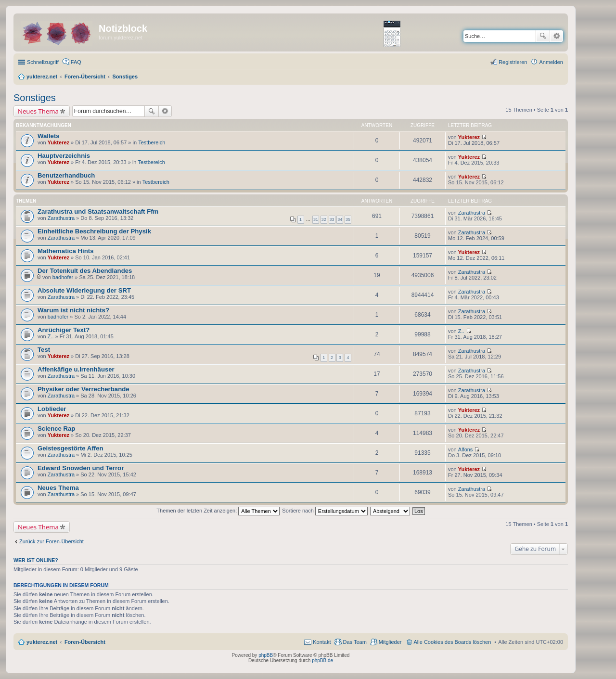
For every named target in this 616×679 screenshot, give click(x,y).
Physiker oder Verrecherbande (83, 389)
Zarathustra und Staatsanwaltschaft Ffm (98, 211)
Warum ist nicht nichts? (73, 310)
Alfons (466, 449)
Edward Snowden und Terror (81, 468)
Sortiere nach (325, 511)
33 (332, 219)
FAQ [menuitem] (76, 62)
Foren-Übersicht (85, 642)
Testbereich (152, 142)
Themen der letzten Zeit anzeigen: (218, 511)
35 (348, 219)
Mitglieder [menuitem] (390, 642)
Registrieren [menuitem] (513, 62)
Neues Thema (38, 111)
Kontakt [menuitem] (322, 642)
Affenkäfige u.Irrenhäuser (76, 369)
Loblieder (52, 409)
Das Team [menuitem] (354, 642)
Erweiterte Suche (557, 36)
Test (44, 350)
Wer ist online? (36, 560)
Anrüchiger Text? (64, 330)
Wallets (49, 136)
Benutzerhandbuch (66, 175)
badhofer (63, 277)
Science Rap (56, 429)
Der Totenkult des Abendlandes (85, 271)
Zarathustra (61, 218)
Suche (543, 36)
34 (340, 219)
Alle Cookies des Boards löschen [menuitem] (453, 642)
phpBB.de (322, 660)
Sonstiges (35, 98)
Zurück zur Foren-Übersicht (51, 541)
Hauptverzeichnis (64, 156)
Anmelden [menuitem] (551, 62)
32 (324, 219)
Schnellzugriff (43, 62)
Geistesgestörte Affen (71, 448)
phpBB (266, 655)
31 (316, 219)
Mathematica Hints (66, 251)
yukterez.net (42, 642)
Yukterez (58, 142)
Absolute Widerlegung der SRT (84, 290)
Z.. (51, 336)
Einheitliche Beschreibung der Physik (94, 231)
